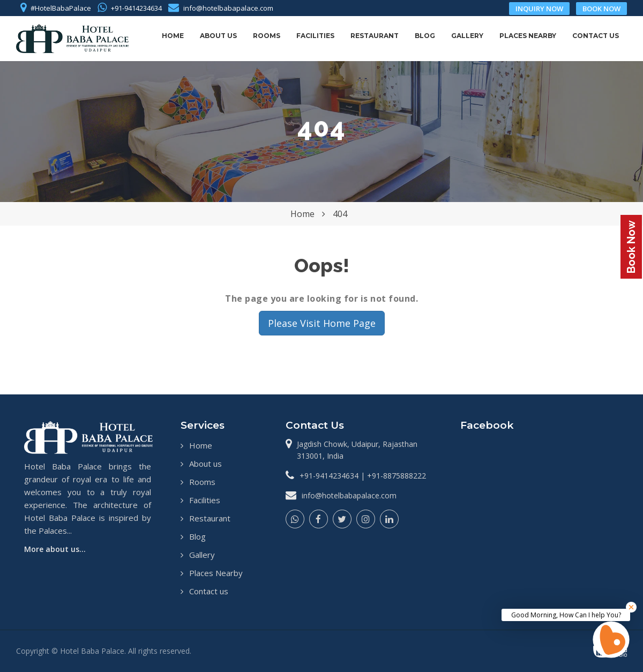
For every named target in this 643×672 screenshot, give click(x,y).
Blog (425, 36)
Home (173, 36)
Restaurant (375, 36)
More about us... (55, 549)
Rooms (267, 36)
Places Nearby (528, 36)
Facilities (315, 36)
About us (218, 36)
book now (601, 9)
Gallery (467, 36)
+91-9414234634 (136, 8)
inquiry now (539, 9)
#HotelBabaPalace (61, 8)
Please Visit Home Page (322, 323)
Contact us (596, 36)
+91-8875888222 (397, 476)
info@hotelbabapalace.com (228, 8)
